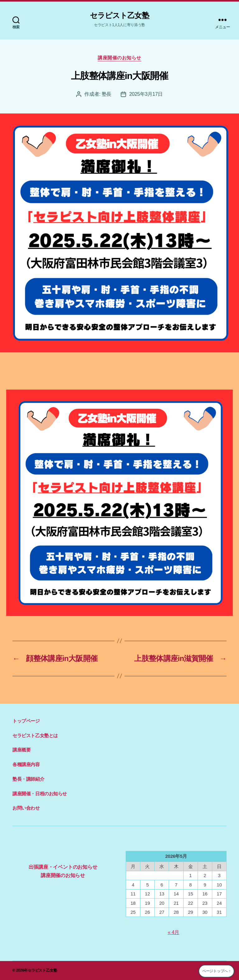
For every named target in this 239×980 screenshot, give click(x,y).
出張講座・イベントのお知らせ (63, 867)
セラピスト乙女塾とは (35, 735)
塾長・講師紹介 (28, 779)
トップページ (26, 721)
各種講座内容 (26, 764)
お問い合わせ (26, 808)
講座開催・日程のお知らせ (40, 794)
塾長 (107, 94)
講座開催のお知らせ (119, 58)
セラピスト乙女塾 (119, 16)
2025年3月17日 (146, 94)
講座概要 (21, 750)
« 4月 (173, 932)
